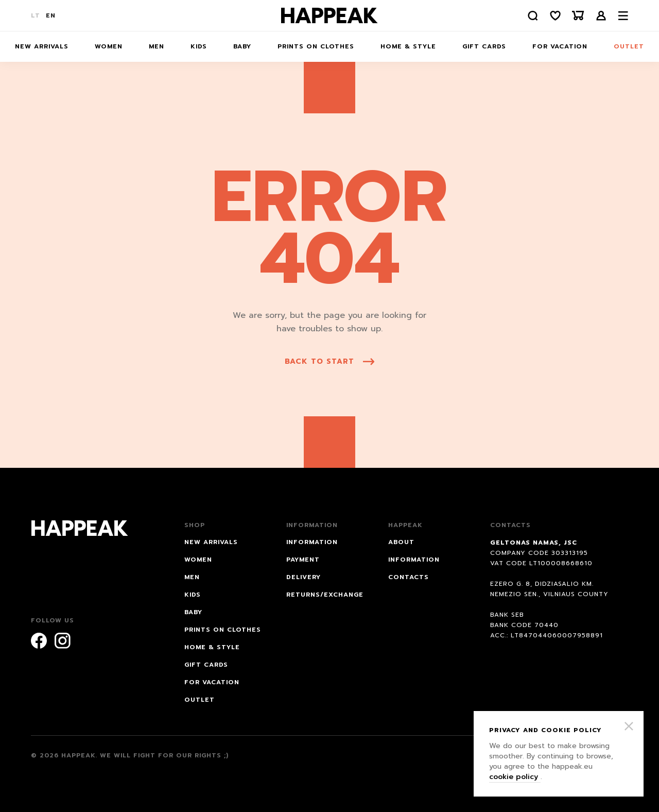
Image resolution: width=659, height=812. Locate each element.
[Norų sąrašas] (556, 16)
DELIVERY (304, 577)
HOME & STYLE (408, 46)
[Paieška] (533, 16)
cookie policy (515, 777)
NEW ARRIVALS (42, 46)
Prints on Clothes (316, 46)
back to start (329, 361)
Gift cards (484, 46)
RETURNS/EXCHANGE (325, 595)
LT (36, 15)
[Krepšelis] (578, 16)
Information (414, 560)
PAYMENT (303, 560)
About (401, 542)
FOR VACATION (560, 46)
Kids (199, 46)
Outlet (629, 46)
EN (51, 15)
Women (109, 46)
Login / (601, 16)
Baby (242, 46)
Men (157, 46)
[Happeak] (329, 15)
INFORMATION (312, 542)
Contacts (409, 577)
